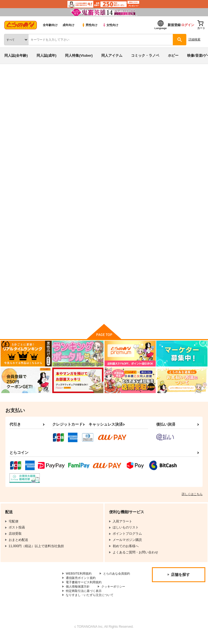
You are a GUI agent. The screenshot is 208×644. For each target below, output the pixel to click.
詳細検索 (194, 39)
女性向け (110, 25)
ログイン (188, 25)
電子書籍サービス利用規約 (85, 589)
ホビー (173, 55)
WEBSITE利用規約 (80, 575)
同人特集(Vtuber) (79, 55)
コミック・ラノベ (145, 55)
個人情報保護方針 (79, 594)
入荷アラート (18, 87)
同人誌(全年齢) (16, 55)
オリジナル (71, 115)
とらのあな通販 (13, 78)
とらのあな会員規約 (80, 580)
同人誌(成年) (47, 55)
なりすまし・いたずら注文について (92, 603)
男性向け (90, 25)
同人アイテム (112, 55)
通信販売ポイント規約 (82, 585)
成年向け (69, 25)
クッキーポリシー (116, 594)
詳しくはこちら (192, 496)
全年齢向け (50, 25)
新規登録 (174, 25)
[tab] (85, 170)
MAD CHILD (66, 109)
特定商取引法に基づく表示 (85, 598)
